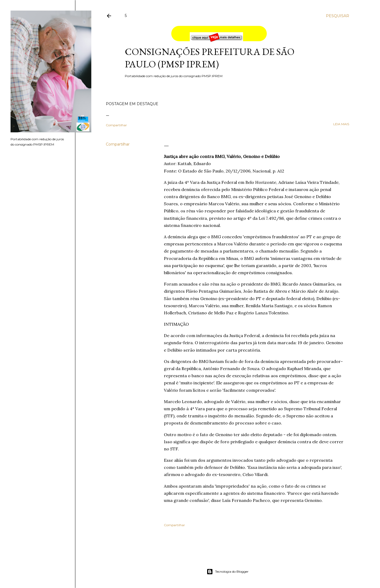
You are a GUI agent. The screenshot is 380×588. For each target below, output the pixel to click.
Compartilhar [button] (116, 125)
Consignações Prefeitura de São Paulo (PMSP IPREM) (210, 58)
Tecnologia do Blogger (228, 572)
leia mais (341, 124)
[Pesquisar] (338, 16)
